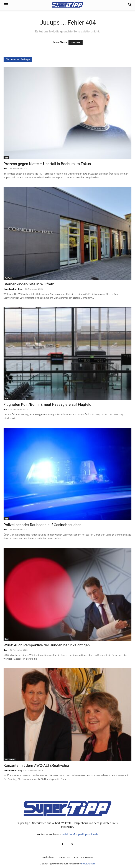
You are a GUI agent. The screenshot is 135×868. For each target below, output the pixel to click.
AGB (76, 857)
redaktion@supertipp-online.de (80, 834)
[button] (6, 5)
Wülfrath (8, 278)
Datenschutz (64, 857)
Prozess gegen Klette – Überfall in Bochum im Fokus (47, 164)
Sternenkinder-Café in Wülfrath (29, 284)
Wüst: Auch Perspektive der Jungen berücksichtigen (47, 645)
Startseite (76, 43)
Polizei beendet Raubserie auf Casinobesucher (42, 525)
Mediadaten (48, 857)
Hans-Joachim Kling (13, 289)
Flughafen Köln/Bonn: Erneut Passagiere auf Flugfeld (47, 404)
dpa (6, 158)
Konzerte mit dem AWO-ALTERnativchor (36, 765)
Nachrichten (10, 759)
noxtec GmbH (88, 864)
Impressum (87, 857)
